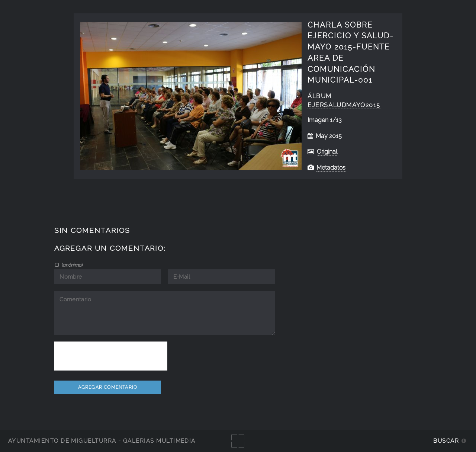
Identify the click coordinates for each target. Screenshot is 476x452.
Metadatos (331, 168)
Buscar (446, 441)
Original (327, 152)
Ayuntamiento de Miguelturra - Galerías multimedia (102, 441)
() (72, 265)
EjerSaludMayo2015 (344, 105)
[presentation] (111, 356)
